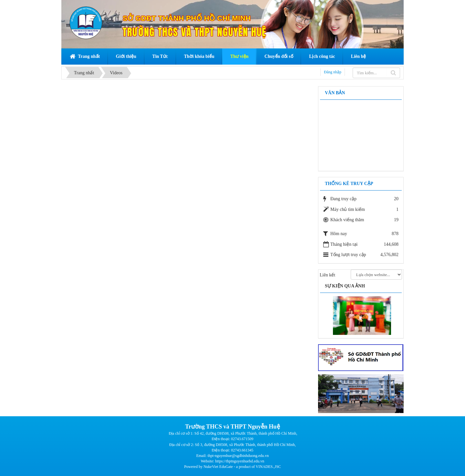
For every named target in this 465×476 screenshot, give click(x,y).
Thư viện (239, 56)
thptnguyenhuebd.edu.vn (245, 461)
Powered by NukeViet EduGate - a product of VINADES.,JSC (232, 467)
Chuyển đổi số (279, 56)
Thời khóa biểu (199, 56)
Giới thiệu (126, 56)
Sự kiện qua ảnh (345, 286)
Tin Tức (160, 56)
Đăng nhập (333, 72)
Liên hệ (359, 56)
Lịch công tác (322, 56)
